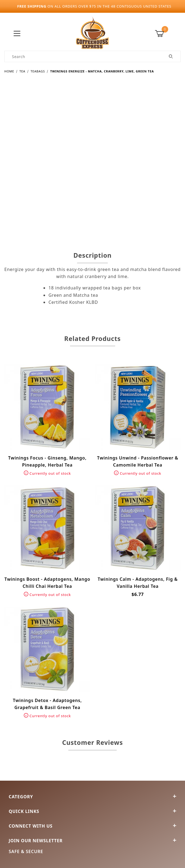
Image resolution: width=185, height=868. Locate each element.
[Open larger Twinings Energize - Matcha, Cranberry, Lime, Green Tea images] (93, 158)
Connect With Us (92, 826)
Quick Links (92, 811)
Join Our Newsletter (92, 841)
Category (92, 797)
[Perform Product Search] (171, 56)
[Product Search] (83, 56)
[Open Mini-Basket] (168, 34)
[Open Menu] (17, 34)
